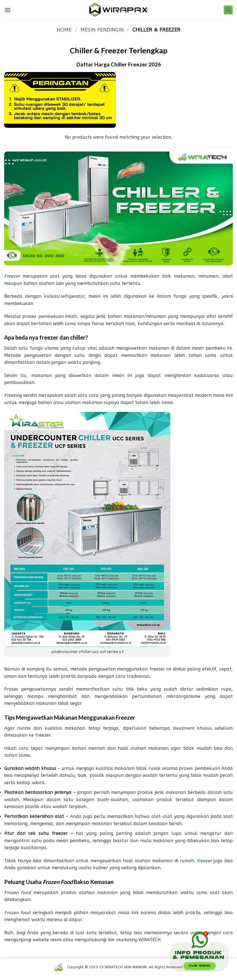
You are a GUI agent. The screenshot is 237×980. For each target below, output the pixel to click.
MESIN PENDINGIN (102, 30)
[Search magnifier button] (228, 10)
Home (64, 30)
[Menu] (8, 10)
